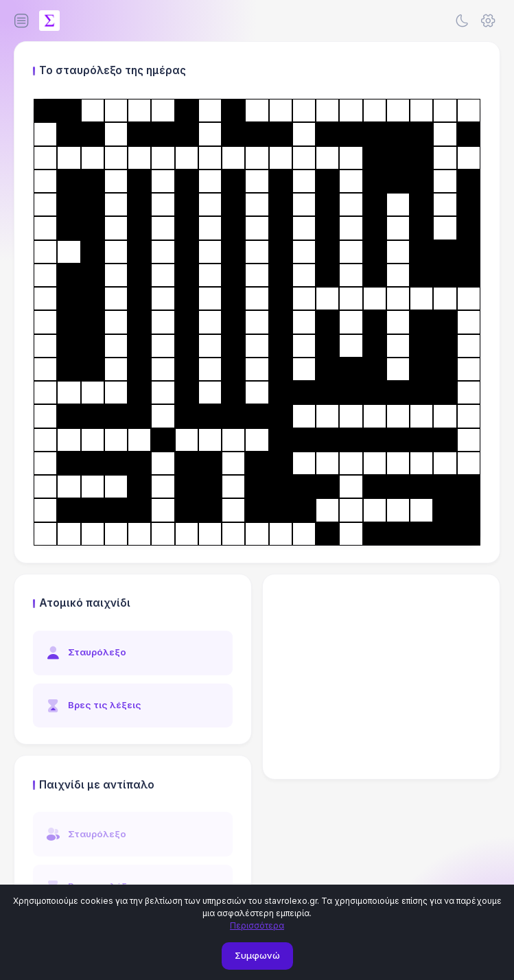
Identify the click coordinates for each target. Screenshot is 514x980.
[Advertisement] (381, 677)
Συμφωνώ (257, 955)
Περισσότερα (257, 925)
